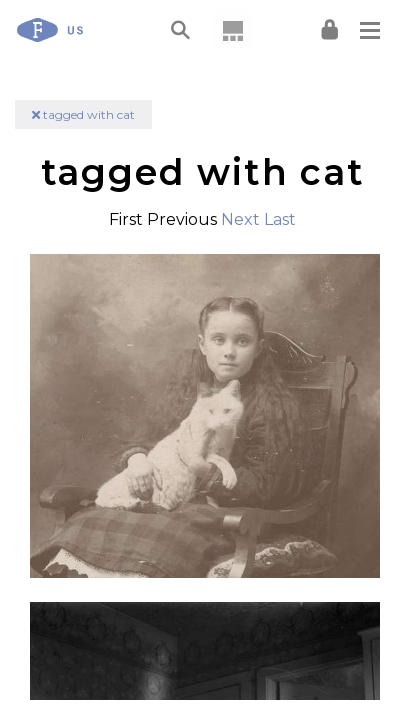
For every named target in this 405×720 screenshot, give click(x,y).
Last (280, 219)
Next (240, 219)
